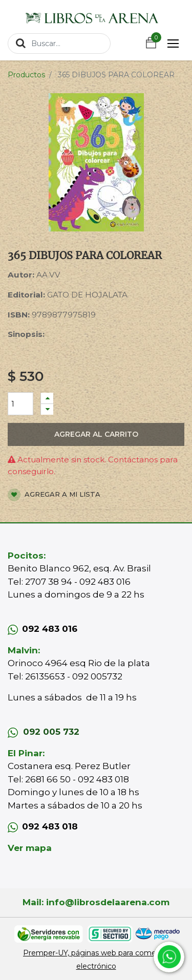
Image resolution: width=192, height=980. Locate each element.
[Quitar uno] (47, 409)
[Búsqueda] (21, 43)
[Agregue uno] (47, 398)
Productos (26, 75)
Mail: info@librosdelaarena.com (96, 902)
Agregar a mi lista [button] (54, 495)
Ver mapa (30, 848)
